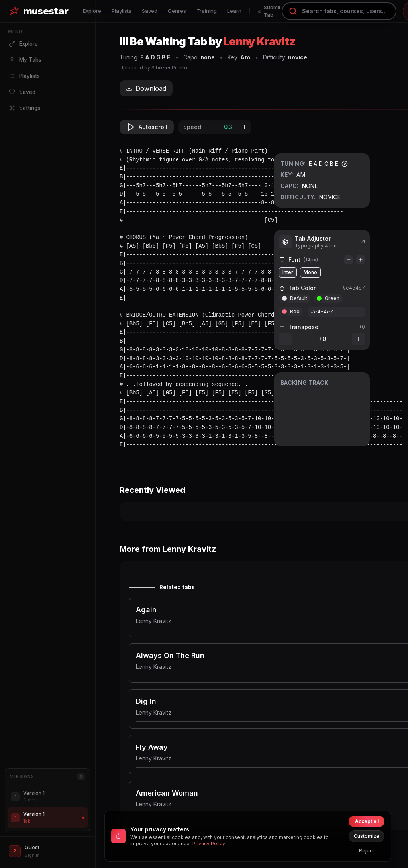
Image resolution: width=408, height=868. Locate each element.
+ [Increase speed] (244, 127)
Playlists (122, 11)
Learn (234, 11)
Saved (150, 11)
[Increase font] (361, 260)
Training (207, 11)
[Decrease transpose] (285, 339)
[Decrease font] (349, 260)
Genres (177, 11)
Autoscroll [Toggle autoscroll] (147, 127)
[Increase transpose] (359, 339)
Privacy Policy (209, 844)
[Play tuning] (345, 164)
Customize (367, 836)
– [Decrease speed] (213, 127)
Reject (367, 851)
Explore (92, 11)
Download (146, 88)
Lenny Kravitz (259, 42)
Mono (310, 272)
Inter (288, 272)
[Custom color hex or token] (336, 312)
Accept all (367, 821)
